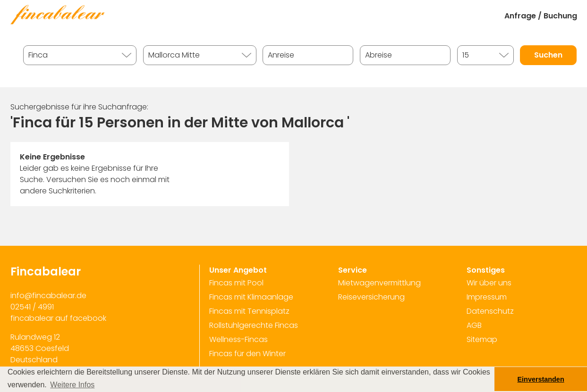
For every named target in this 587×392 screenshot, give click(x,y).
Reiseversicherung (371, 297)
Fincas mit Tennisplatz (249, 311)
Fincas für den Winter (247, 354)
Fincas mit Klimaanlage (251, 297)
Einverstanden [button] (541, 379)
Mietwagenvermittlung (379, 283)
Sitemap (482, 339)
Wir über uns (489, 283)
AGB (474, 325)
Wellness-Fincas (238, 339)
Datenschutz (490, 311)
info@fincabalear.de (48, 296)
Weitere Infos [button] (72, 385)
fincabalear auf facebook (58, 318)
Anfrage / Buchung (541, 16)
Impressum (487, 297)
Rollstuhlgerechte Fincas (254, 325)
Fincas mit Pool (236, 283)
